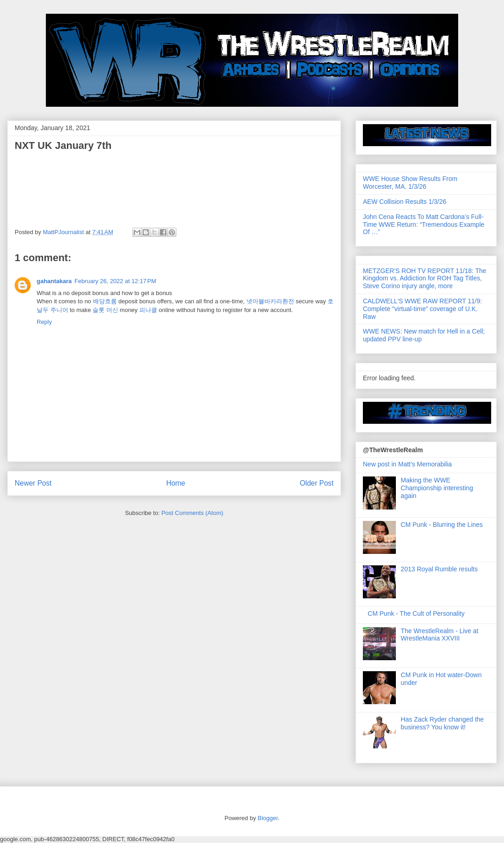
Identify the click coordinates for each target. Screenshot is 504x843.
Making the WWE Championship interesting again (437, 488)
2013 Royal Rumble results (439, 569)
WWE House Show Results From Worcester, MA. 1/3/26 (410, 183)
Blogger (268, 818)
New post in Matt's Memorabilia (407, 464)
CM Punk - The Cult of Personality (416, 613)
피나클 (148, 310)
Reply (44, 322)
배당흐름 (105, 301)
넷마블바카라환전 (270, 301)
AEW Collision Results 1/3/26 (405, 202)
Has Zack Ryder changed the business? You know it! (442, 723)
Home (176, 483)
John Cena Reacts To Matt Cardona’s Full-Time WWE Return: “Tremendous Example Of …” (424, 224)
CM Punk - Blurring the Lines (442, 525)
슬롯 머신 (105, 310)
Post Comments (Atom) (192, 513)
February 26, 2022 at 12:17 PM (115, 281)
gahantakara (54, 281)
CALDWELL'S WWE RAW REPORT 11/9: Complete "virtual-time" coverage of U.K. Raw (422, 309)
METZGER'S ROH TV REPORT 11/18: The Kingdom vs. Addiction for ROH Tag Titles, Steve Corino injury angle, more (425, 279)
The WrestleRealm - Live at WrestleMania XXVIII (440, 635)
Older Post (317, 483)
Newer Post (33, 483)
